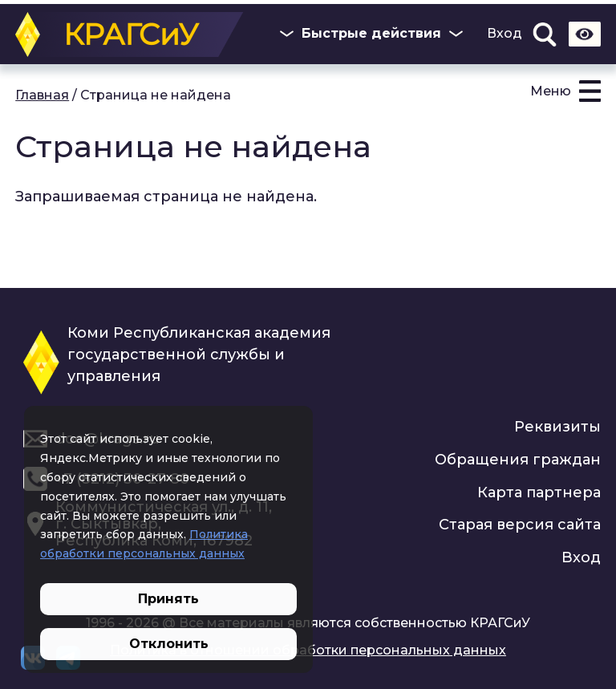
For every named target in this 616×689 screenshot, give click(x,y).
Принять (168, 599)
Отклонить (169, 644)
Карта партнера (539, 492)
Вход (505, 34)
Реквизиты (557, 427)
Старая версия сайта (520, 525)
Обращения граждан (518, 460)
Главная (42, 95)
